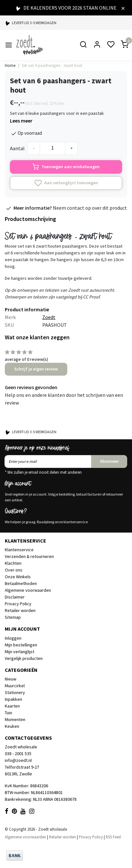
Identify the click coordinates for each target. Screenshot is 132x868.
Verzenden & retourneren (29, 556)
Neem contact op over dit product (90, 208)
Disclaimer (15, 597)
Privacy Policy (18, 604)
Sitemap (13, 617)
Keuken (12, 726)
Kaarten (12, 706)
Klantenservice (19, 550)
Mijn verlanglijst (20, 652)
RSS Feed (113, 837)
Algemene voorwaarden (28, 590)
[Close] (123, 8)
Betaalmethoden (21, 583)
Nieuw (11, 679)
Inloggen (13, 638)
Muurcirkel (15, 686)
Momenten (15, 719)
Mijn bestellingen (21, 645)
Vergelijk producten (24, 658)
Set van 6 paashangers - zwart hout (52, 65)
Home (10, 65)
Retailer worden (20, 610)
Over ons (14, 570)
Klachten (13, 563)
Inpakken (13, 699)
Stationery (15, 692)
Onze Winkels (18, 577)
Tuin (8, 713)
